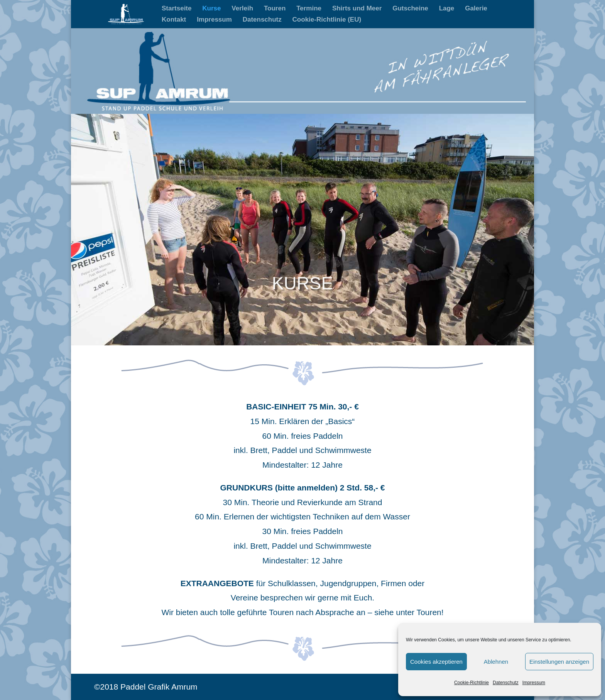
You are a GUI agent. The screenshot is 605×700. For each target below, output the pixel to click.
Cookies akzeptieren (436, 662)
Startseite (177, 9)
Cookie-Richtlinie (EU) (327, 20)
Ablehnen (496, 662)
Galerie (476, 9)
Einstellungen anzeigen (559, 662)
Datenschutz (506, 683)
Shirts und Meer (357, 9)
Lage (447, 9)
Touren (275, 9)
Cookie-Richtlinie (471, 683)
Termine (309, 9)
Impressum (534, 683)
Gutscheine (410, 9)
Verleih (242, 9)
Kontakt (174, 20)
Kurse (211, 9)
